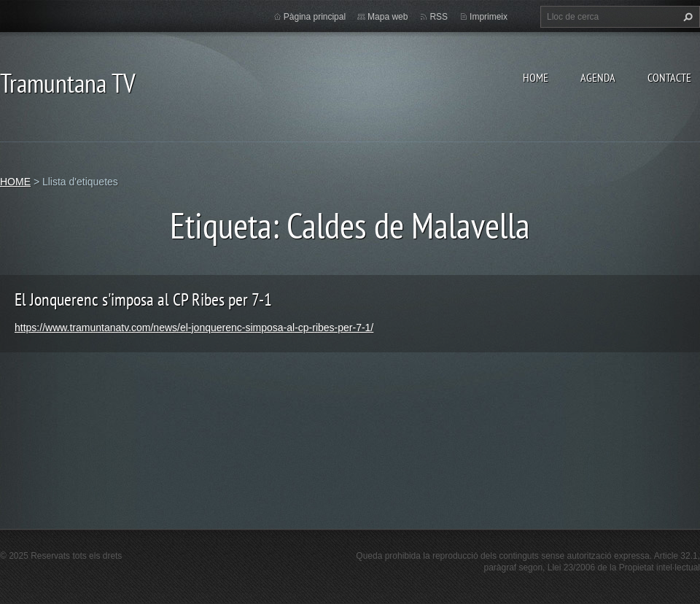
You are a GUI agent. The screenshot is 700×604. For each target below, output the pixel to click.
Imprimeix (489, 17)
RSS (439, 17)
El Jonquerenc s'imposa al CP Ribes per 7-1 (143, 299)
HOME (536, 77)
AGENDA (598, 77)
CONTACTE (669, 77)
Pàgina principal (315, 17)
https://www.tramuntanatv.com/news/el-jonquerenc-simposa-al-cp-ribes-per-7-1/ (194, 328)
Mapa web (388, 17)
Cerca (686, 17)
